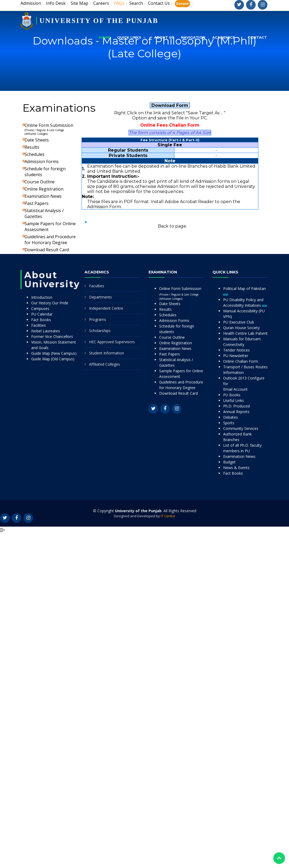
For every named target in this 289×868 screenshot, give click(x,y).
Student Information (107, 353)
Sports (229, 423)
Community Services (241, 428)
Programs (98, 319)
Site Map (79, 3)
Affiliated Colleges (105, 364)
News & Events (236, 468)
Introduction (42, 297)
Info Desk (56, 3)
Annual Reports (236, 412)
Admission (31, 3)
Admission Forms (42, 162)
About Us (164, 37)
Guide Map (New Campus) (54, 353)
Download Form (170, 105)
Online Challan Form (241, 361)
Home (104, 37)
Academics (224, 37)
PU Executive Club (239, 322)
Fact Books (41, 320)
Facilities (39, 325)
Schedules (35, 154)
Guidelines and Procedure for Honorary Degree (50, 240)
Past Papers (37, 203)
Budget (229, 462)
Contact (257, 37)
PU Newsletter (236, 356)
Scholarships (100, 331)
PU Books (232, 395)
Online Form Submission (49, 129)
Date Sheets (37, 140)
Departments (101, 297)
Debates (230, 417)
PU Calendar (42, 314)
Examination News (43, 196)
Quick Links (129, 37)
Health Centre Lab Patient (245, 333)
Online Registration (44, 189)
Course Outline (40, 182)
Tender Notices (236, 350)
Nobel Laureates (46, 331)
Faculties (97, 286)
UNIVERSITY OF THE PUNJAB (99, 21)
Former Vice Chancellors (52, 336)
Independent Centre (106, 308)
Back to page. (172, 226)
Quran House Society (241, 328)
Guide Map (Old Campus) (53, 359)
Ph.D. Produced (236, 406)
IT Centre (168, 516)
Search (136, 3)
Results (32, 147)
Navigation (193, 37)
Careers (101, 3)
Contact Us (159, 3)
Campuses (40, 308)
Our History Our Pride (50, 303)
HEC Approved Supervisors (112, 342)
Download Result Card (47, 250)
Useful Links (234, 400)
